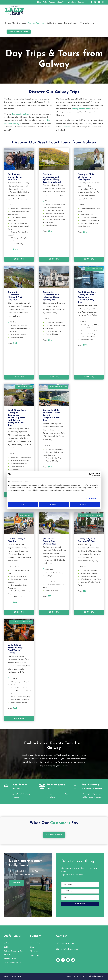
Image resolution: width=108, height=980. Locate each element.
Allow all (85, 505)
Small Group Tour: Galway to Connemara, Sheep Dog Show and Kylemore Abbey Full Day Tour (17, 418)
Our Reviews (35, 943)
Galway (7, 943)
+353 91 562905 (67, 943)
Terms (6, 976)
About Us (61, 2)
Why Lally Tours (87, 23)
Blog (39, 2)
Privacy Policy (16, 976)
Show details (91, 498)
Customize (54, 505)
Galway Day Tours (36, 23)
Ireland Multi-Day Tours (16, 23)
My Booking (71, 2)
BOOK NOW (19, 259)
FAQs (45, 2)
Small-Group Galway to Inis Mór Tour (15, 177)
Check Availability (19, 32)
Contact (81, 2)
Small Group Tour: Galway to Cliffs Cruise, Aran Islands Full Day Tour (87, 297)
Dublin (7, 947)
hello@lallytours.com (69, 949)
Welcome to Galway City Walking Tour (49, 541)
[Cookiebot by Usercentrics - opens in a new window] (91, 474)
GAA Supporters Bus (13, 963)
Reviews (52, 2)
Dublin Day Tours (54, 23)
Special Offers (10, 959)
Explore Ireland (71, 23)
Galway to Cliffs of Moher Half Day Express (86, 177)
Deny (23, 505)
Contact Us (35, 955)
